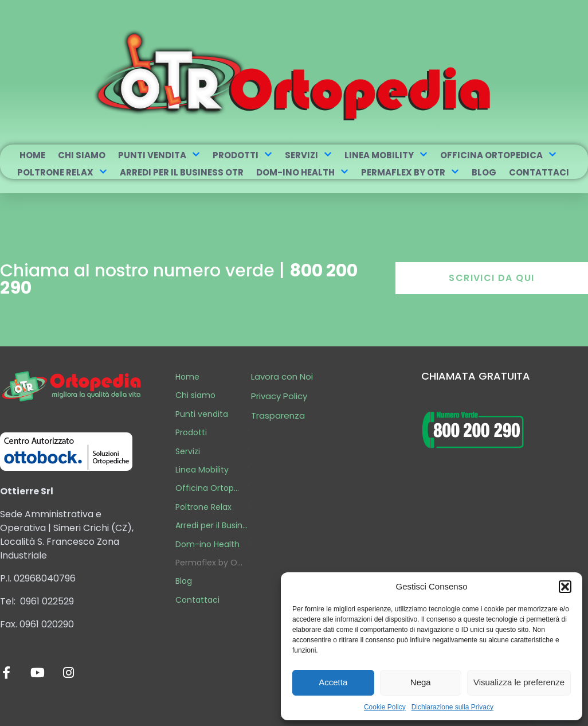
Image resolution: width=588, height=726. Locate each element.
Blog (484, 172)
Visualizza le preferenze (519, 682)
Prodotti (242, 155)
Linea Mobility (386, 155)
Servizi (308, 155)
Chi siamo (82, 155)
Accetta (333, 682)
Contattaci (539, 172)
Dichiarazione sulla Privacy (452, 707)
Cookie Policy (385, 707)
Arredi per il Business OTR (182, 172)
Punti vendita (159, 155)
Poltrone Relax (62, 172)
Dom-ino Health (302, 172)
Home (32, 155)
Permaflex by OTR (410, 172)
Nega (421, 682)
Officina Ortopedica (498, 155)
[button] (565, 587)
